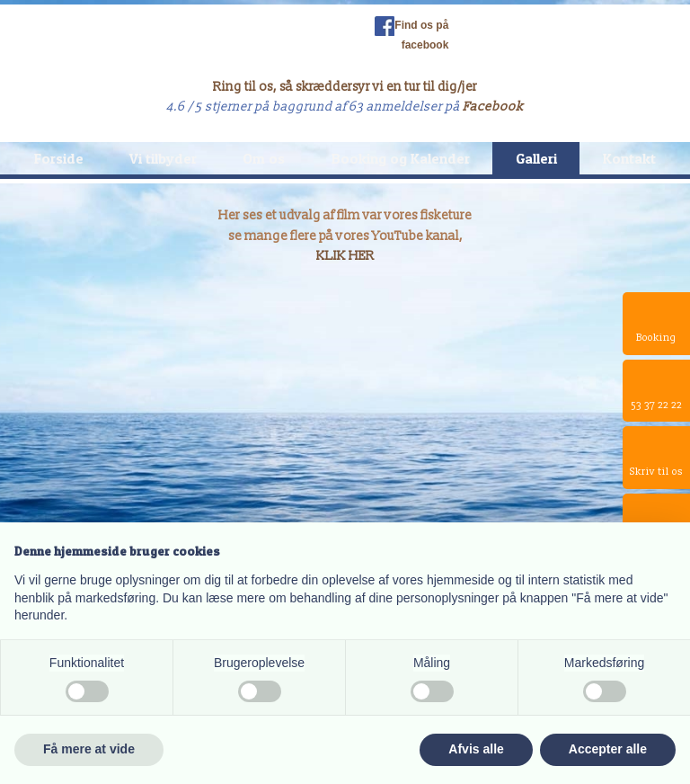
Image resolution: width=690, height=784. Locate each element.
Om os (264, 158)
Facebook (493, 107)
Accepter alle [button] (608, 749)
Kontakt (629, 158)
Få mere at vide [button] (89, 749)
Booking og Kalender (401, 158)
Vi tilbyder (163, 158)
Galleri (536, 158)
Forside (59, 158)
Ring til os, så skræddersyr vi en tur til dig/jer (345, 87)
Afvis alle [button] (476, 749)
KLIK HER (345, 256)
